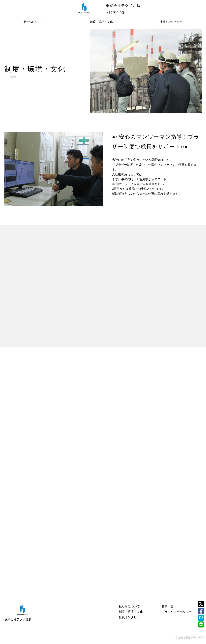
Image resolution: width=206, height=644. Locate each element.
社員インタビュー (171, 22)
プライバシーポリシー (177, 612)
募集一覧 (168, 606)
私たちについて (33, 22)
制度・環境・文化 (101, 22)
